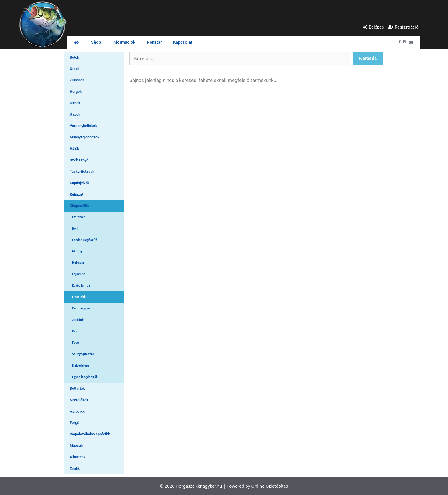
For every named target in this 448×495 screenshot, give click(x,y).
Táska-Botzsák (82, 171)
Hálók (74, 149)
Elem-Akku (80, 297)
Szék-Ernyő (79, 160)
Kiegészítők (79, 206)
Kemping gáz (81, 308)
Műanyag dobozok (85, 137)
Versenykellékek (83, 126)
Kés (75, 331)
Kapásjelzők (80, 183)
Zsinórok (77, 80)
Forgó (74, 423)
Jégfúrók (78, 320)
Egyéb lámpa (81, 286)
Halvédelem (80, 366)
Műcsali (76, 445)
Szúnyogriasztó (83, 354)
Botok (74, 57)
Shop (96, 42)
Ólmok (75, 103)
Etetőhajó (79, 217)
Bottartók (77, 388)
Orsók (75, 69)
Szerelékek (79, 400)
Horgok (76, 91)
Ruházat (76, 194)
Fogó (75, 343)
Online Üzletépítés (270, 486)
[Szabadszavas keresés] (240, 59)
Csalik (75, 468)
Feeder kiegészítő (85, 240)
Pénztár (154, 42)
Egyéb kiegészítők (85, 377)
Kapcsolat (183, 42)
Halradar (78, 263)
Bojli (75, 229)
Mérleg (77, 251)
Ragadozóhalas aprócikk (90, 434)
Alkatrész (78, 457)
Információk (124, 42)
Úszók (75, 114)
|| (76, 42)
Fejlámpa (79, 274)
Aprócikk (77, 411)
